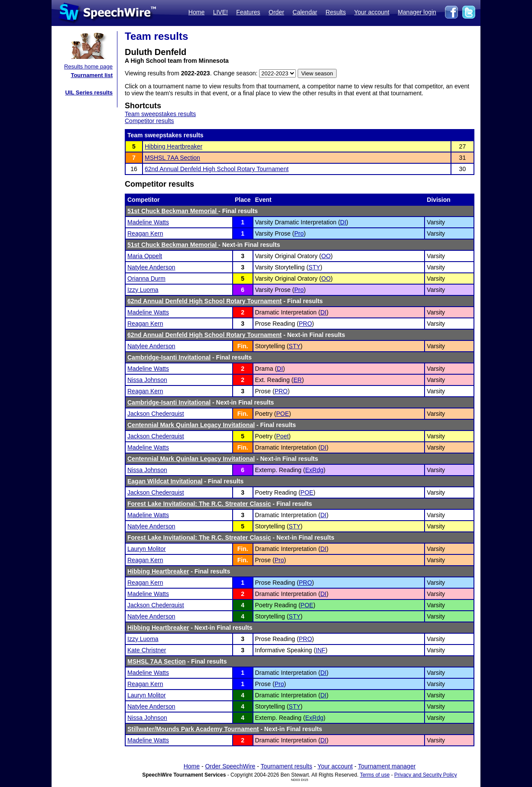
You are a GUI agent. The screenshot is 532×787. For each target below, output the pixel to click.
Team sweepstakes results (160, 114)
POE (283, 414)
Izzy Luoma (143, 290)
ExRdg (314, 470)
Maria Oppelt (145, 256)
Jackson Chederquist (156, 414)
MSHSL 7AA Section (172, 158)
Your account (371, 12)
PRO (305, 324)
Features (248, 12)
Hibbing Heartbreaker (174, 146)
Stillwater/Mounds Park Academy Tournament (193, 729)
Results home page (88, 66)
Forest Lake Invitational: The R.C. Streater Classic (199, 504)
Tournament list (92, 75)
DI (343, 222)
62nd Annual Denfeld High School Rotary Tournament (217, 169)
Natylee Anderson (151, 267)
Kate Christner (147, 650)
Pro (299, 233)
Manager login (417, 12)
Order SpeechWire (230, 766)
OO (326, 256)
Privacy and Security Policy (426, 775)
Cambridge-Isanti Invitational (169, 357)
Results (336, 12)
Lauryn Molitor (147, 549)
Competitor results (149, 121)
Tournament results (287, 766)
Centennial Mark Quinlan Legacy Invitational (191, 425)
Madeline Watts (148, 222)
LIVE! (221, 12)
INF (321, 650)
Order (276, 12)
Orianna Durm (146, 279)
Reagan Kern (145, 233)
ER (297, 380)
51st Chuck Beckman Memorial (173, 211)
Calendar (305, 12)
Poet (283, 436)
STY (314, 267)
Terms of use (375, 775)
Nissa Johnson (147, 380)
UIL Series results (89, 92)
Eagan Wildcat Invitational (165, 481)
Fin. (243, 346)
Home (196, 12)
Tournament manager (387, 766)
